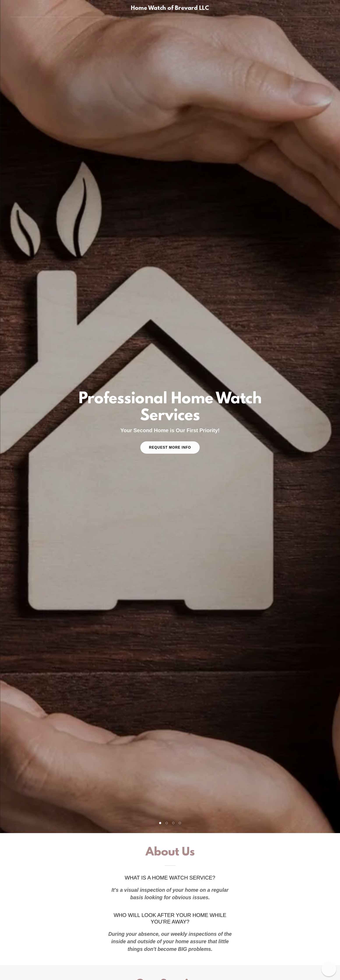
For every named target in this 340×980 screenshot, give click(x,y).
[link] (170, 9)
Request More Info (170, 447)
